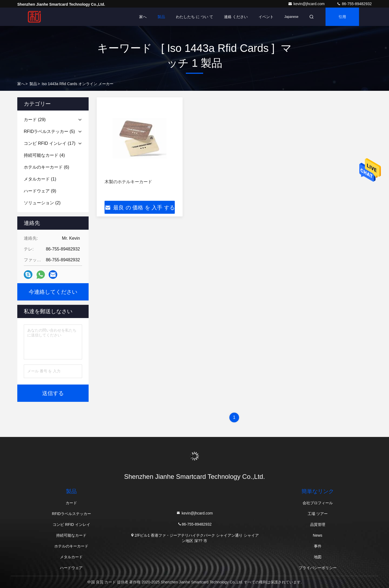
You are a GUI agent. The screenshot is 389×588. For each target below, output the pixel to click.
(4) (44, 155)
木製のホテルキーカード (128, 182)
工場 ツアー (318, 514)
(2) (42, 203)
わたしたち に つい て (194, 17)
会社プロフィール (318, 503)
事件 (318, 546)
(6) (46, 167)
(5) (49, 131)
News (318, 535)
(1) (40, 179)
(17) (50, 143)
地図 (318, 557)
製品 (161, 17)
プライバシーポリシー (318, 568)
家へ (143, 17)
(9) (40, 191)
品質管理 (318, 524)
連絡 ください (236, 17)
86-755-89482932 (354, 4)
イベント (266, 17)
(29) (35, 120)
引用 (342, 17)
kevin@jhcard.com (307, 4)
